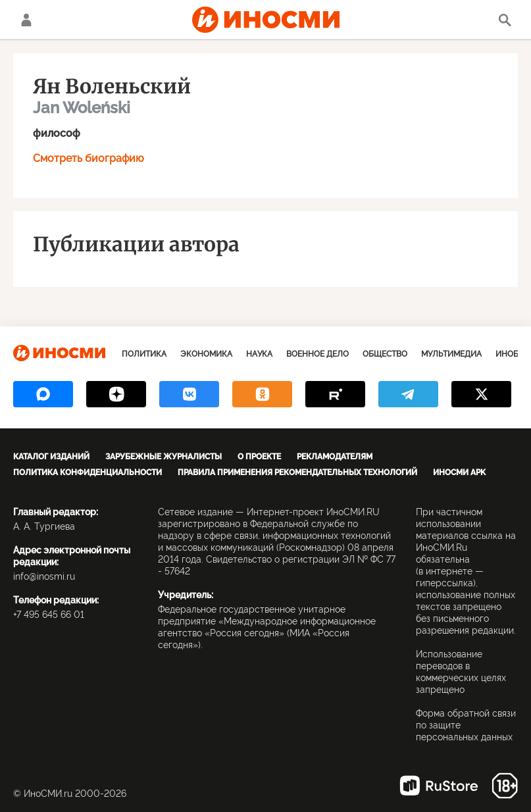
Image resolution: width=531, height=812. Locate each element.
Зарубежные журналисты (164, 457)
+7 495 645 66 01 (49, 615)
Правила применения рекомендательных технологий (297, 472)
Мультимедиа (451, 354)
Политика (144, 354)
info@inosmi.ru (44, 576)
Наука (259, 354)
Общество (385, 354)
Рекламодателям (335, 457)
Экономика (206, 354)
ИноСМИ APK (459, 472)
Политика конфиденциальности (88, 472)
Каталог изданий (51, 457)
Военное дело (317, 354)
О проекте (259, 457)
